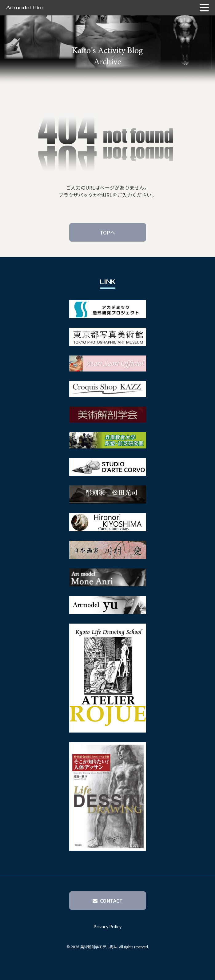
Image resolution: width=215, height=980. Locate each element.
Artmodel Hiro (25, 8)
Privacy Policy (107, 926)
